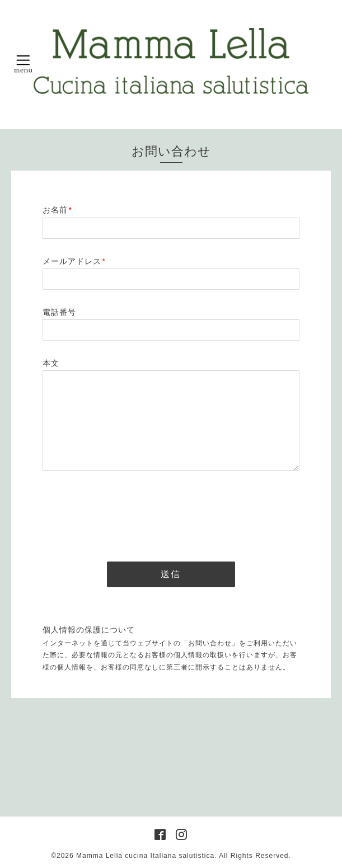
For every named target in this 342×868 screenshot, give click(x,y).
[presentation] (128, 513)
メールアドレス (74, 261)
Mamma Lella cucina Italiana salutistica (145, 856)
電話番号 (59, 312)
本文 (51, 363)
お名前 (57, 210)
